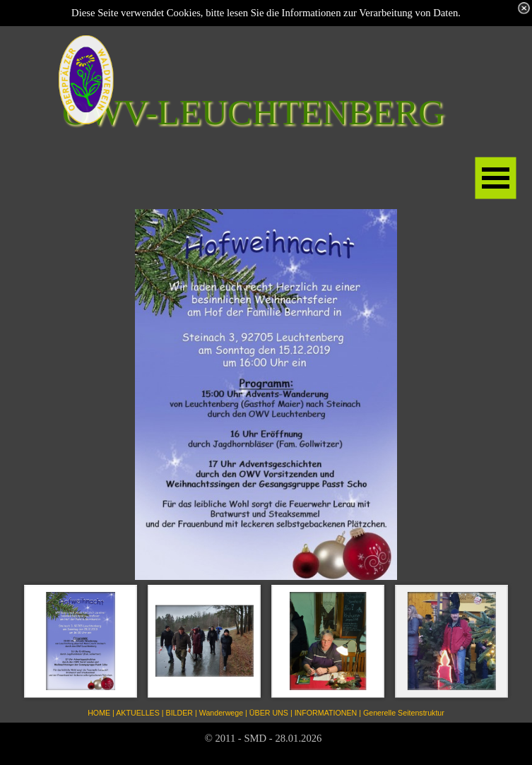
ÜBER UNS (269, 713)
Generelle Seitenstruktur (404, 713)
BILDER (180, 713)
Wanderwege (221, 713)
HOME (99, 713)
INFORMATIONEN (326, 713)
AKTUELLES (138, 713)
